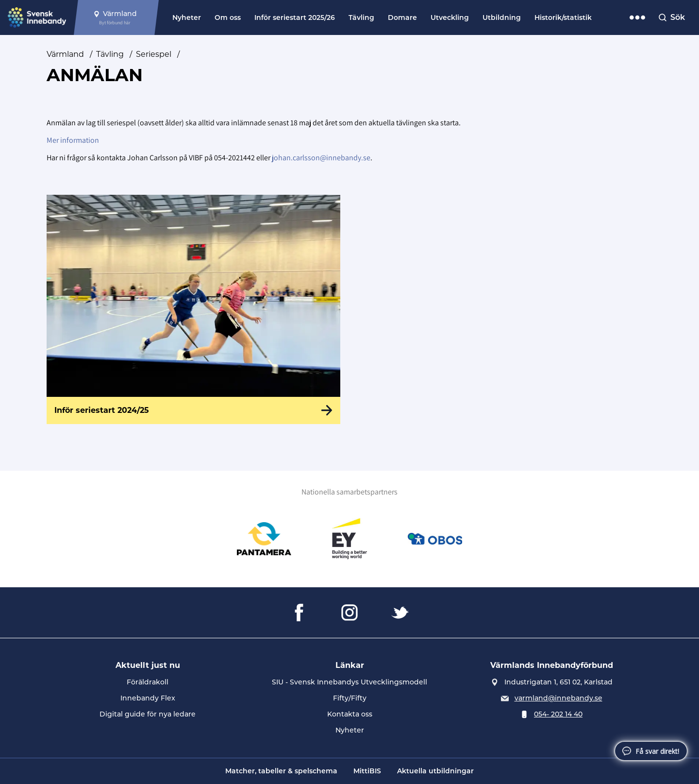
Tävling (361, 17)
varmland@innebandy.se (558, 698)
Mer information (73, 140)
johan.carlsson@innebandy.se (321, 158)
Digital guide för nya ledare (148, 714)
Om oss (228, 17)
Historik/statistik (563, 17)
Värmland (65, 54)
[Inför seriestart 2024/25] (193, 309)
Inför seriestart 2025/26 (295, 17)
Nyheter (187, 17)
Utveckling (450, 17)
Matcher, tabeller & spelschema (281, 771)
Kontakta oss (350, 714)
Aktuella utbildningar (435, 771)
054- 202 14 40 (558, 714)
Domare (402, 17)
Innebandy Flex (148, 698)
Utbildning (502, 17)
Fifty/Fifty (350, 698)
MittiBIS (367, 771)
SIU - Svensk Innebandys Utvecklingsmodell (349, 682)
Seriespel (154, 54)
